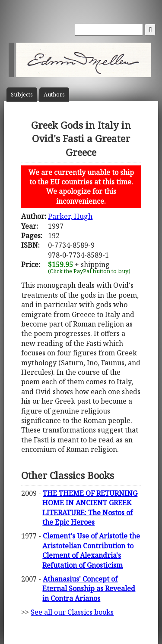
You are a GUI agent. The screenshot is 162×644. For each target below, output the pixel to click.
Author (54, 95)
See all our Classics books (72, 612)
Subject (22, 95)
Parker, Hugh (70, 216)
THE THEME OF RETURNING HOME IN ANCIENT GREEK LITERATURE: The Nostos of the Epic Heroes (90, 508)
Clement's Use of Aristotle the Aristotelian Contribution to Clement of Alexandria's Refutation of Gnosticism (91, 550)
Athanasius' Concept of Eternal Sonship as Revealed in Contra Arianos (89, 589)
